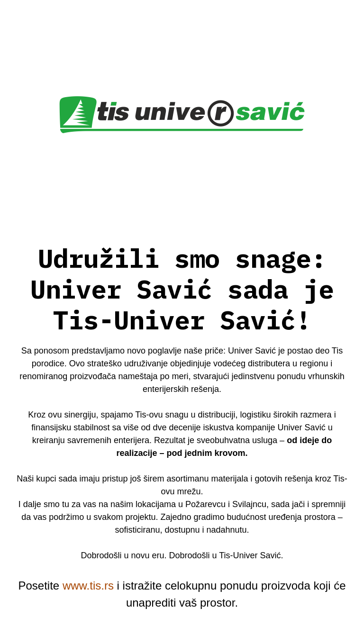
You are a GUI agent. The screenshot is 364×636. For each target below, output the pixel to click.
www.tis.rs (88, 586)
